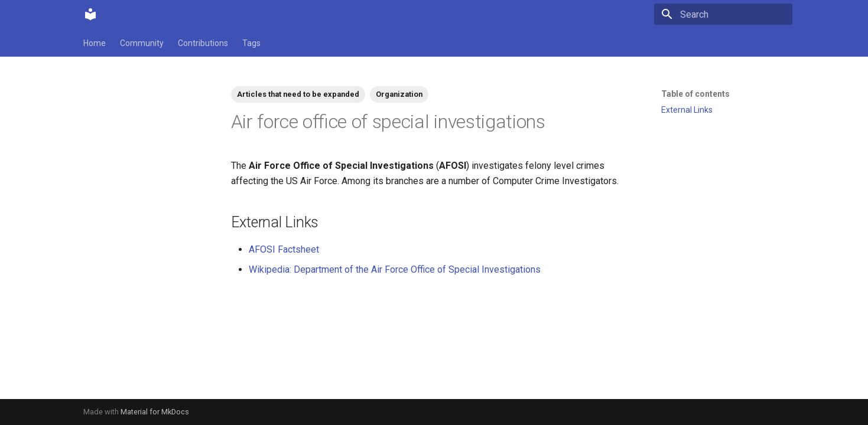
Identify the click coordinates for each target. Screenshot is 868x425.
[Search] (723, 14)
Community (142, 43)
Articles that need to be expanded (298, 94)
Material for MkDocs (155, 412)
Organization (399, 94)
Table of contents (695, 94)
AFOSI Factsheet (284, 249)
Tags (251, 43)
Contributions (203, 43)
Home (95, 43)
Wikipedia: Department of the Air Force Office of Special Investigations (395, 269)
